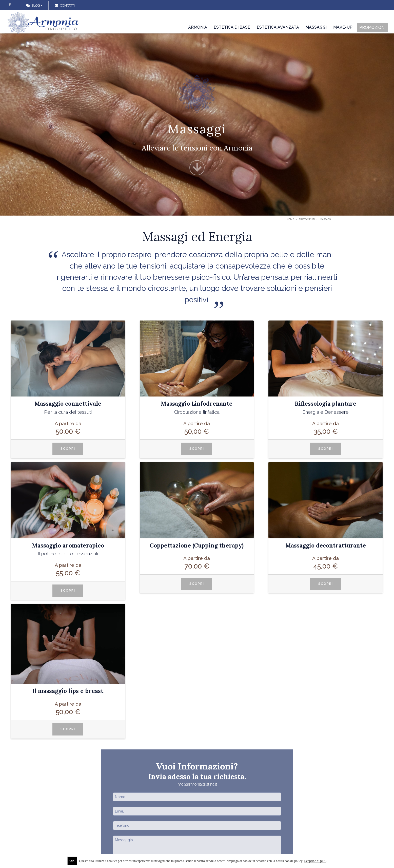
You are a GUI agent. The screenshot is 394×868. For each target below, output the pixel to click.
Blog (33, 5)
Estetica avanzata (278, 27)
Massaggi (316, 27)
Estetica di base (232, 27)
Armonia (198, 27)
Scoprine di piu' (315, 861)
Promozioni (372, 27)
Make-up (343, 27)
